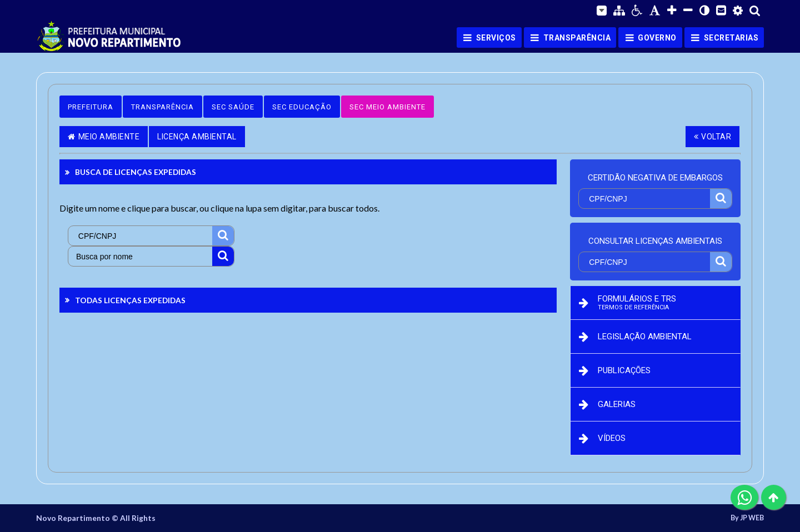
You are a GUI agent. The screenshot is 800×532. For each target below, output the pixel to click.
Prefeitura (91, 107)
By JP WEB (747, 518)
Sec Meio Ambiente (387, 107)
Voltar (713, 137)
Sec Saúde (233, 107)
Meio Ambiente (104, 137)
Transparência (162, 107)
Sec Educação (302, 107)
